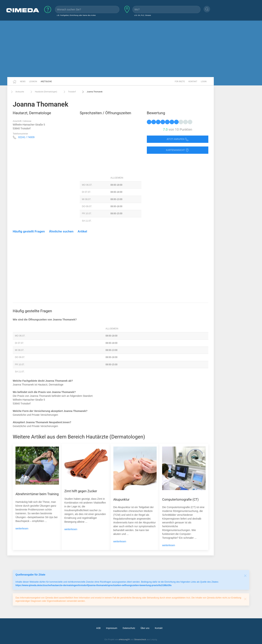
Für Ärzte (180, 82)
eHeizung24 (124, 639)
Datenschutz (129, 628)
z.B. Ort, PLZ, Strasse (143, 15)
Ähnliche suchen (61, 231)
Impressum (112, 628)
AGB (98, 628)
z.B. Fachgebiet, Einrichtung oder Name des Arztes (76, 15)
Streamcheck (140, 639)
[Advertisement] (131, 49)
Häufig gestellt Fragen (29, 231)
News (23, 82)
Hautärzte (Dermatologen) (43, 92)
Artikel (82, 231)
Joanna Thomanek (92, 92)
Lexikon (33, 82)
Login (204, 82)
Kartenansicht (178, 150)
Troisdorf (69, 92)
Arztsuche (46, 82)
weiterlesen (22, 528)
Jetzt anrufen (178, 139)
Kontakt (193, 82)
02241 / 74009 (26, 137)
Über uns (145, 628)
